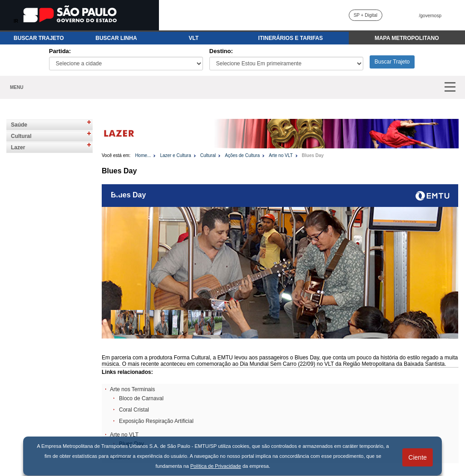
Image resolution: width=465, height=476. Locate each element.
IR (16, 21)
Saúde (19, 125)
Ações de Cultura (242, 155)
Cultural (21, 136)
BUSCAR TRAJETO (39, 38)
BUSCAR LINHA (116, 38)
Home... (143, 155)
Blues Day (313, 155)
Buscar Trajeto (392, 62)
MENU (17, 87)
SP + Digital (366, 15)
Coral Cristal (134, 410)
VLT (194, 38)
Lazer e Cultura (175, 155)
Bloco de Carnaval (141, 398)
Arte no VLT (281, 155)
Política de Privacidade (216, 466)
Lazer (18, 147)
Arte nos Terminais (132, 389)
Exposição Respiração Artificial (156, 421)
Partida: (60, 51)
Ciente (417, 457)
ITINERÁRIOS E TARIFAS (291, 38)
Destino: (221, 51)
